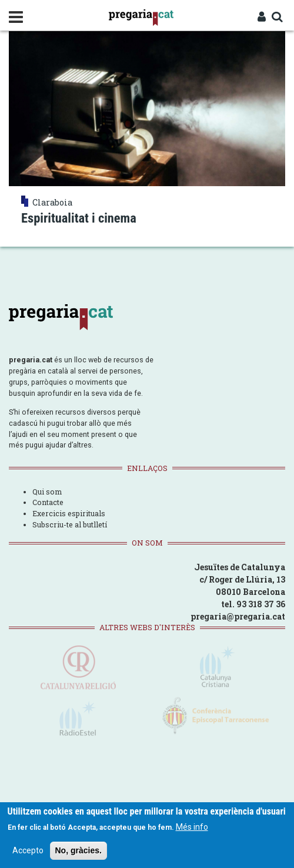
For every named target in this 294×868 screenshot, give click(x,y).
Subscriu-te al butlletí (70, 524)
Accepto (28, 853)
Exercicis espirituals (69, 513)
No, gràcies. (78, 853)
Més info (192, 829)
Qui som (47, 492)
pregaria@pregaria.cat (238, 616)
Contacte (48, 502)
